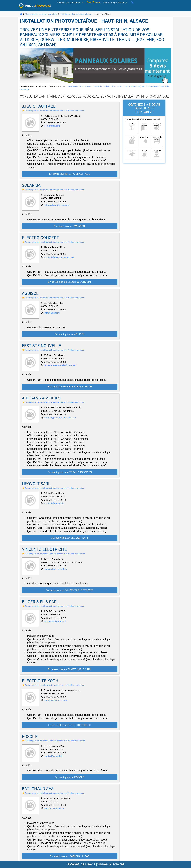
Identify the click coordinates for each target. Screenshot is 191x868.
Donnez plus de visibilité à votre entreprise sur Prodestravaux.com (53, 111)
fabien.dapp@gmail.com (57, 205)
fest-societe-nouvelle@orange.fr (61, 365)
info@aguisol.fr (52, 313)
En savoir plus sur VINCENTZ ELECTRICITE (70, 590)
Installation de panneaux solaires (76, 14)
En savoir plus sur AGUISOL (70, 334)
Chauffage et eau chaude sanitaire (41, 14)
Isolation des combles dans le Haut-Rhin (122, 86)
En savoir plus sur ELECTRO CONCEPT (70, 282)
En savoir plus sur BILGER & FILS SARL (70, 669)
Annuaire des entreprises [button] (70, 3)
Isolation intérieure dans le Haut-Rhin (85, 86)
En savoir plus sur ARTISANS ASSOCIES (70, 472)
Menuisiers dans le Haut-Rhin (155, 86)
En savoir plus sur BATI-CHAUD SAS (70, 856)
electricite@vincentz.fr (56, 569)
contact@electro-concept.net (59, 257)
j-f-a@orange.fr (52, 126)
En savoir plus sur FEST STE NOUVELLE (70, 387)
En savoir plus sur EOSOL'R (70, 777)
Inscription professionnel (115, 3)
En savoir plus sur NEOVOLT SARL (70, 538)
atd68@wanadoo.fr (54, 808)
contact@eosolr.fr (53, 756)
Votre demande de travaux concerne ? (143, 119)
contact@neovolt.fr (54, 503)
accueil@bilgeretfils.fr (55, 621)
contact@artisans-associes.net (60, 418)
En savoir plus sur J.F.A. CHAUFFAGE (70, 174)
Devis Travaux (93, 3)
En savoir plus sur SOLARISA (70, 226)
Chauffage (25, 90)
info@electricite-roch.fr (56, 700)
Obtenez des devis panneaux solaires (95, 864)
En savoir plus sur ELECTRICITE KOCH (70, 725)
